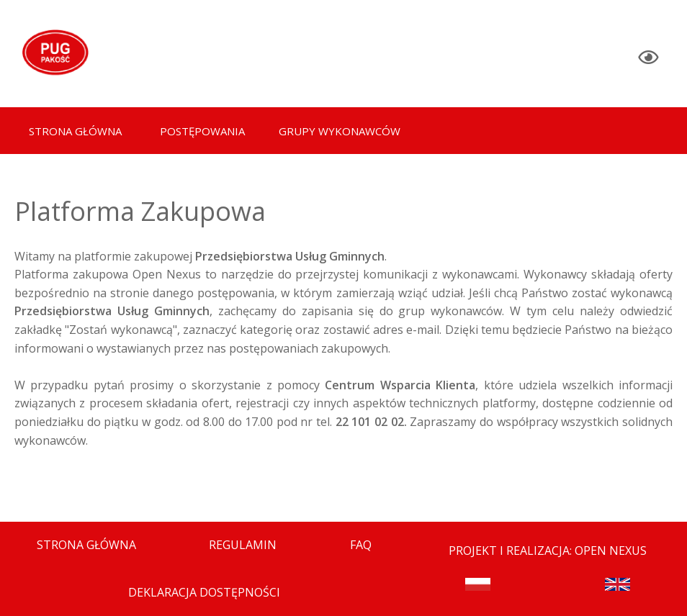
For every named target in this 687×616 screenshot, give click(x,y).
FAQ (361, 545)
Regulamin (243, 545)
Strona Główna (86, 545)
